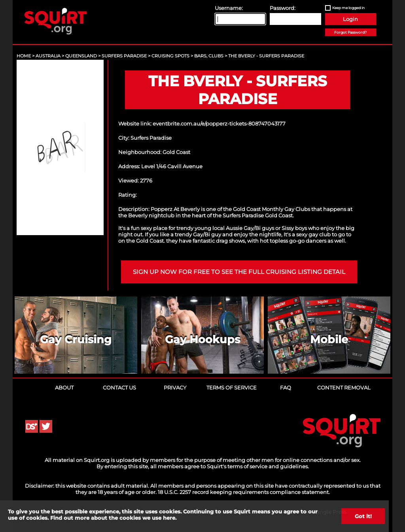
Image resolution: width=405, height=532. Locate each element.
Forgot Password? (350, 32)
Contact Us (119, 388)
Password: (283, 8)
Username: (229, 8)
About (64, 388)
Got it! (363, 516)
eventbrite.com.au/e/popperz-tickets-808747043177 (219, 123)
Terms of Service (232, 388)
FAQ (286, 388)
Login (350, 19)
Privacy (175, 388)
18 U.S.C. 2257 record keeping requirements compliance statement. (244, 492)
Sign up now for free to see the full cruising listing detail (239, 272)
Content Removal (344, 388)
